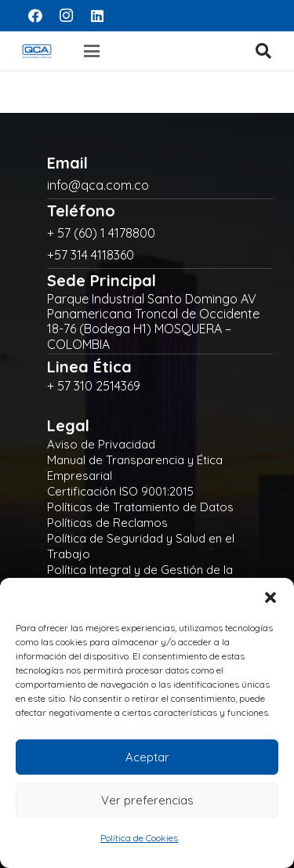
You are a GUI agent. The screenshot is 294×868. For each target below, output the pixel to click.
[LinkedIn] (97, 16)
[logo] (37, 51)
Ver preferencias (147, 800)
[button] (270, 597)
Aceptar (147, 757)
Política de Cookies (139, 838)
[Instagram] (67, 16)
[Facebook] (35, 16)
